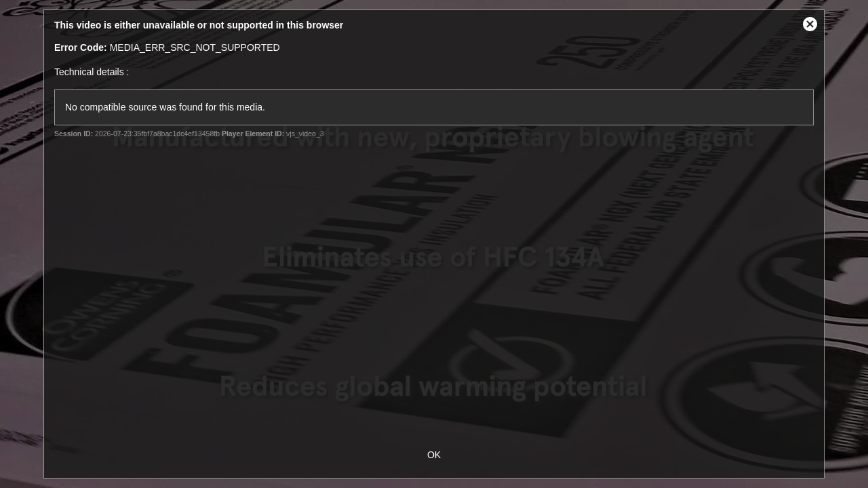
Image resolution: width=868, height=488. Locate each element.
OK (434, 455)
